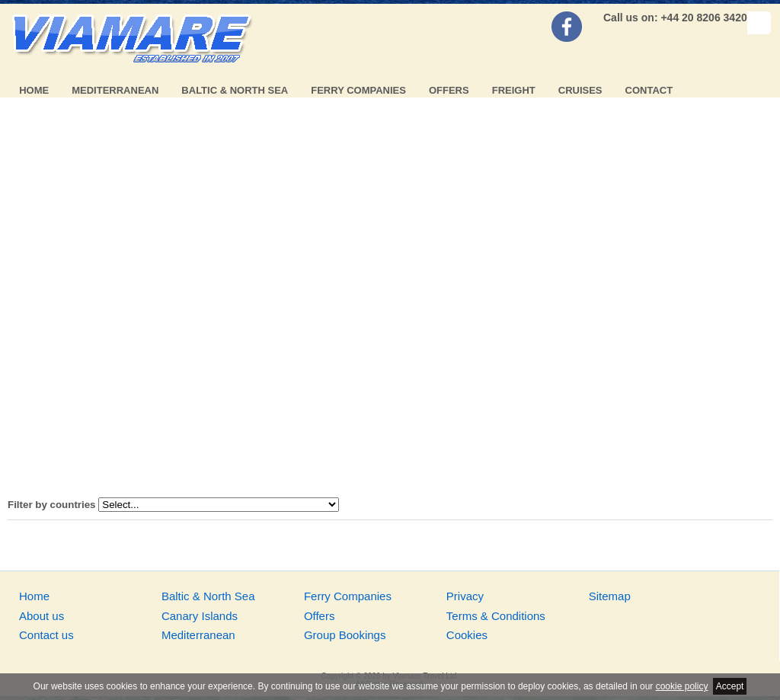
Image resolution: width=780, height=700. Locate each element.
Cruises (580, 90)
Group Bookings (345, 635)
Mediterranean (115, 90)
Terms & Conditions (496, 616)
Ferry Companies (358, 90)
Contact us (46, 635)
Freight (514, 90)
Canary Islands (200, 616)
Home (34, 90)
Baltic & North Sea (235, 90)
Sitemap (610, 596)
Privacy (465, 596)
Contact (649, 90)
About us (42, 616)
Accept (730, 686)
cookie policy (682, 686)
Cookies (467, 635)
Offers (449, 90)
